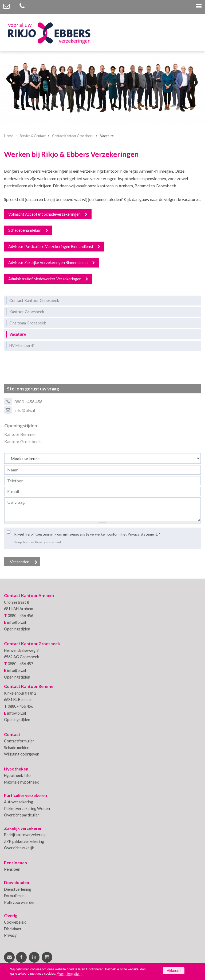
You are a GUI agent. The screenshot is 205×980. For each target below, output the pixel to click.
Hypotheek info (17, 775)
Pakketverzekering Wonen (27, 809)
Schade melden (17, 748)
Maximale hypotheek (21, 782)
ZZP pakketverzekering (24, 841)
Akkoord (174, 971)
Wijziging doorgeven (22, 754)
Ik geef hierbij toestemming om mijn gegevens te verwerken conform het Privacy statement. (87, 534)
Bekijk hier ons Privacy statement (37, 542)
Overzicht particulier (22, 815)
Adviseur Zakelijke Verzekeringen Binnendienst (48, 263)
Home (9, 136)
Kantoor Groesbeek (23, 441)
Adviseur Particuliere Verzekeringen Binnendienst (51, 247)
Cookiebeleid (15, 922)
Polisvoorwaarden (20, 902)
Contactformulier (19, 741)
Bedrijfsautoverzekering (25, 835)
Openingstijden (17, 629)
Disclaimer (13, 929)
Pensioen (12, 869)
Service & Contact (33, 136)
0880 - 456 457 (20, 664)
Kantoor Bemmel (20, 434)
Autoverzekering (19, 802)
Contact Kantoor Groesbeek (73, 136)
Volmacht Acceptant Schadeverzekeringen (44, 214)
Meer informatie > (69, 974)
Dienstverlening (18, 889)
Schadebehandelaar (25, 230)
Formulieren (14, 896)
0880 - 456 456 (28, 402)
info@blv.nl (25, 410)
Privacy (10, 935)
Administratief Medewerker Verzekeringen (45, 279)
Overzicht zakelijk (19, 848)
